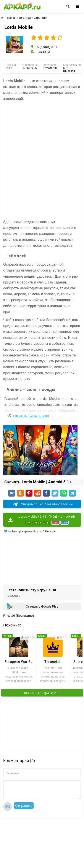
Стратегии (50, 68)
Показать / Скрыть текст (31, 415)
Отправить (24, 805)
